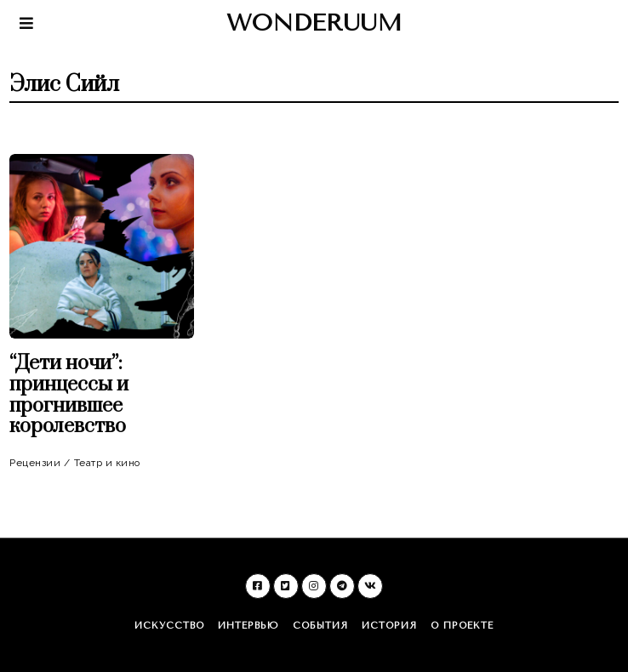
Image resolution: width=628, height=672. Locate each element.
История (389, 626)
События (320, 626)
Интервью (248, 626)
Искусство (169, 626)
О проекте (462, 626)
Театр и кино (107, 463)
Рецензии (35, 463)
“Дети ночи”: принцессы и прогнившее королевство (69, 395)
